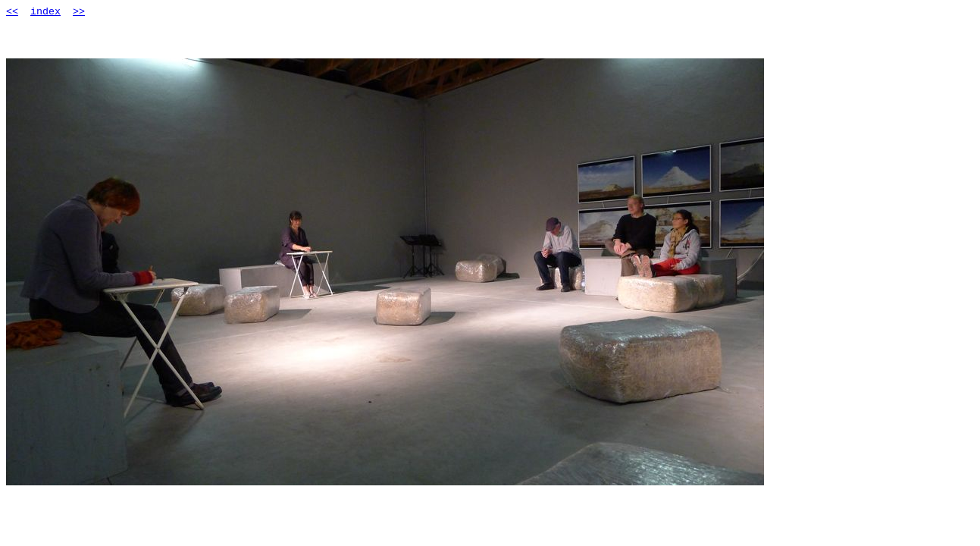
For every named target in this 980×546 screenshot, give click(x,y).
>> (79, 12)
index (45, 12)
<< (12, 12)
